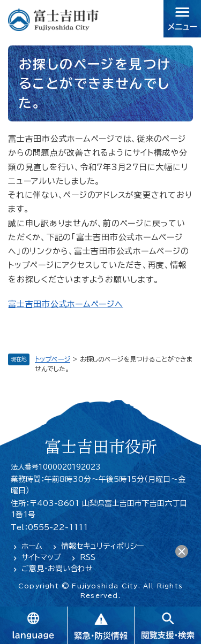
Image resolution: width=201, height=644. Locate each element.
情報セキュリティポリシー (102, 546)
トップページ (53, 359)
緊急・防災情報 (100, 625)
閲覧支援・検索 (167, 625)
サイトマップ (41, 557)
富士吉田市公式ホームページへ (66, 304)
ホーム (32, 546)
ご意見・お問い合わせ (57, 569)
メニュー (182, 19)
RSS (88, 557)
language (33, 625)
